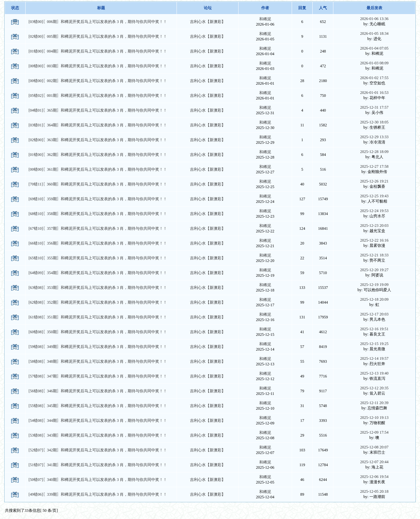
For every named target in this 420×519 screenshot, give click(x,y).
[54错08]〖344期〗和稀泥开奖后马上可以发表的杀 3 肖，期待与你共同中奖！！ (98, 421)
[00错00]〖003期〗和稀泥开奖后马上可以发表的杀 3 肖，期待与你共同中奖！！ (98, 66)
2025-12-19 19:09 (374, 285)
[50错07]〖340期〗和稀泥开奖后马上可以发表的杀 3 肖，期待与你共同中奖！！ (98, 480)
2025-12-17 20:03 (374, 314)
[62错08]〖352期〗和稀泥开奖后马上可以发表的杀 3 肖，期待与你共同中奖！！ (98, 302)
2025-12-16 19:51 (374, 329)
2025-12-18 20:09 (374, 299)
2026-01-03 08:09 (374, 63)
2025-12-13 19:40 (374, 373)
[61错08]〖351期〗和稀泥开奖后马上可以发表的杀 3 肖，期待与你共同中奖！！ (98, 317)
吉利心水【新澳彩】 (208, 22)
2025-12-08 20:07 (374, 447)
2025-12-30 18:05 (374, 122)
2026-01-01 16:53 (374, 93)
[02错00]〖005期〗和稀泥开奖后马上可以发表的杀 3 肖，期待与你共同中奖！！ (98, 36)
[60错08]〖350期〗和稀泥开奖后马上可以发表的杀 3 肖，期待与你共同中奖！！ (98, 332)
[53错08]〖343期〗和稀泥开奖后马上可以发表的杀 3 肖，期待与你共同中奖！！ (98, 435)
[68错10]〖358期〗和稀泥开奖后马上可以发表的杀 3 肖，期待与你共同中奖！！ (98, 214)
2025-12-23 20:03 (374, 226)
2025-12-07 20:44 (374, 462)
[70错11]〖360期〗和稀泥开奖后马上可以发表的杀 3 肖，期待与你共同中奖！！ (98, 184)
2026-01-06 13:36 (374, 19)
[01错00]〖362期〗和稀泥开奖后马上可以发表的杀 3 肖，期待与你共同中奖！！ (98, 155)
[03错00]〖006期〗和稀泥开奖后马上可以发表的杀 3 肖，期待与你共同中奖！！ (98, 22)
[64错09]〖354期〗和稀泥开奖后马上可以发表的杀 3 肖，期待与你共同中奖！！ (98, 273)
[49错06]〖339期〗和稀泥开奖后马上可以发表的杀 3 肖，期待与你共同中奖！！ (98, 494)
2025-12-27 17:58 (374, 166)
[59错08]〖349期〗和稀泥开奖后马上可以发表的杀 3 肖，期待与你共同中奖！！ (98, 347)
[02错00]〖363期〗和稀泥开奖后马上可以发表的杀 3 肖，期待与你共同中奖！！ (98, 140)
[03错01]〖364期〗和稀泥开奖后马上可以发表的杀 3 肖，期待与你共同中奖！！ (98, 125)
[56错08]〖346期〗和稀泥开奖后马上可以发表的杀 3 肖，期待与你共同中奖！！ (98, 391)
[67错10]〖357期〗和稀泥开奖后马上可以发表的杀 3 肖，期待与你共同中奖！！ (98, 228)
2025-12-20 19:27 (374, 270)
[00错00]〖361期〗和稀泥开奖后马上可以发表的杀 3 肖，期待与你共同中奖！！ (98, 169)
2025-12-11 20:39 (374, 403)
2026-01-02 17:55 (374, 78)
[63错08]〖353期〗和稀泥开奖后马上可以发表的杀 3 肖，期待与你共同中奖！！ (98, 288)
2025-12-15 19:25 (374, 344)
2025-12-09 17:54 (374, 432)
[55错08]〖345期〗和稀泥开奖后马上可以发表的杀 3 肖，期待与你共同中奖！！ (98, 406)
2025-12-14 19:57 (374, 358)
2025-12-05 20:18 (374, 491)
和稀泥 (265, 19)
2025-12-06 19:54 (374, 477)
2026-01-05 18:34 (374, 33)
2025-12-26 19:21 (374, 181)
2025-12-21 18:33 (374, 255)
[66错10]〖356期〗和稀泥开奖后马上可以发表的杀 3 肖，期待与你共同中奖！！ (98, 243)
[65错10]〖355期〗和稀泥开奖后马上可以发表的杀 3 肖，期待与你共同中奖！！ (98, 258)
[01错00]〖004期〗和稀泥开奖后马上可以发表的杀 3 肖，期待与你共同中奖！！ (98, 51)
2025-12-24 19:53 (374, 211)
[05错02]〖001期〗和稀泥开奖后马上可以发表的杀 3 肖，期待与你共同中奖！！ (98, 96)
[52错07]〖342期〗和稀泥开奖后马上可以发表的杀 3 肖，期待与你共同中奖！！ (98, 450)
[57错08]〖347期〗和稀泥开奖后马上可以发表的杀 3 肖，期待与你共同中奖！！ (98, 376)
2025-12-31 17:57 (374, 107)
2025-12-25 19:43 (374, 196)
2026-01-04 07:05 (374, 48)
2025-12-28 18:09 (374, 152)
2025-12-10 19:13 (374, 418)
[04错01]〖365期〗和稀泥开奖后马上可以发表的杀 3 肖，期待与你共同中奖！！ (98, 110)
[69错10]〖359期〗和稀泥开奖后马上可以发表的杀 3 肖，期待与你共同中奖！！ (98, 199)
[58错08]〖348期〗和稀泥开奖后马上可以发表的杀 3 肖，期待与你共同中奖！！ (98, 361)
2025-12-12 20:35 (374, 388)
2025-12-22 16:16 (374, 240)
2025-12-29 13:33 (374, 137)
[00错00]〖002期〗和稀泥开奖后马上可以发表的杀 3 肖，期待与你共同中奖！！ (98, 81)
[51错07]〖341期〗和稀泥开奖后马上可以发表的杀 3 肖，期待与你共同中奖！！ (98, 465)
